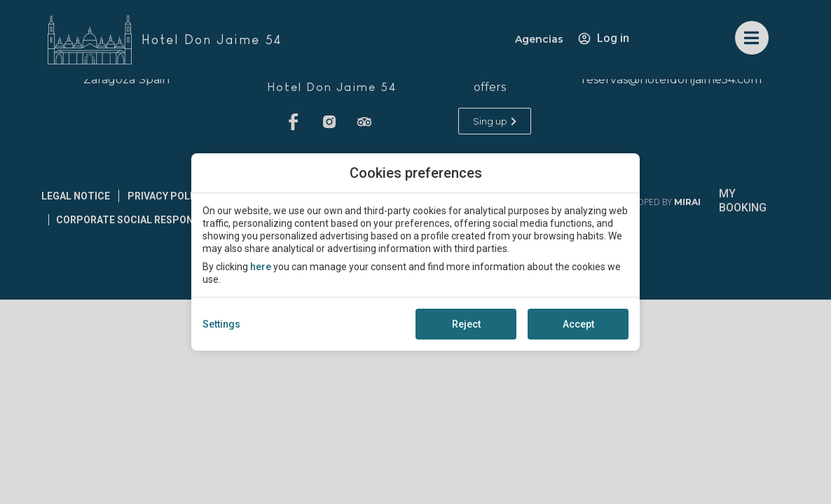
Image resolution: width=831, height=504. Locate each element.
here (261, 267)
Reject (466, 324)
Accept (578, 324)
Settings (221, 324)
